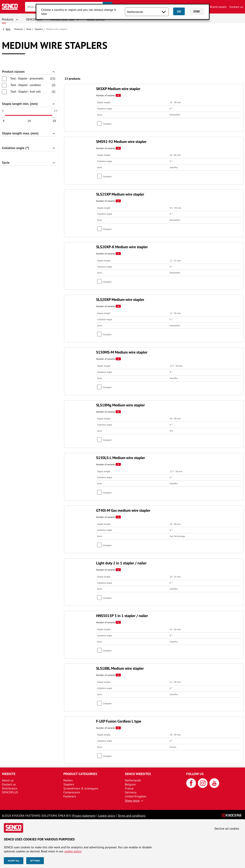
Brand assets (218, 7)
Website (9, 774)
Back (8, 29)
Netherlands (133, 780)
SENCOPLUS (34, 19)
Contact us (236, 7)
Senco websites (138, 774)
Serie (6, 163)
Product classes (13, 72)
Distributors (10, 788)
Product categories (80, 774)
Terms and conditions (132, 816)
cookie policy (73, 851)
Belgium (130, 784)
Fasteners (70, 796)
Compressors (72, 792)
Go (179, 11)
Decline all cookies (227, 828)
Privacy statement (84, 816)
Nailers (68, 780)
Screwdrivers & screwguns (81, 788)
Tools (29, 29)
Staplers (39, 29)
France (129, 788)
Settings (35, 861)
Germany (131, 792)
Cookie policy (107, 816)
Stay (197, 11)
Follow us (195, 774)
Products (8, 19)
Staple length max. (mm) (20, 133)
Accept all (14, 861)
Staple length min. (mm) (20, 104)
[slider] (3, 115)
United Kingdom (136, 796)
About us (8, 780)
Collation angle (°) (16, 148)
